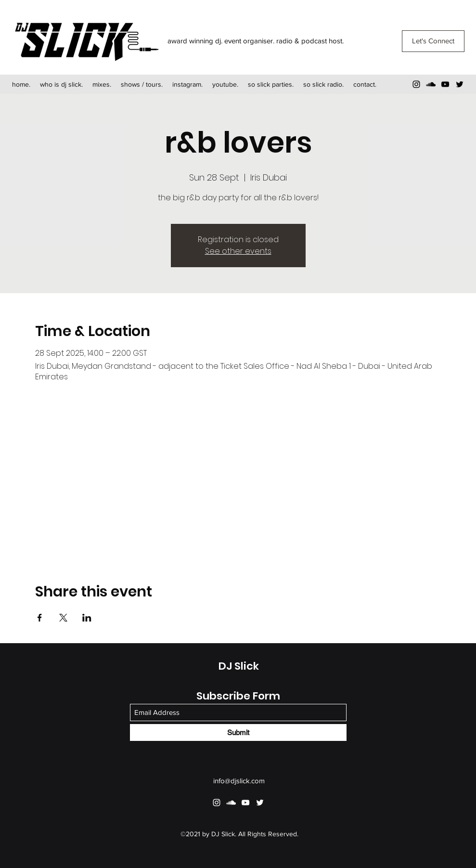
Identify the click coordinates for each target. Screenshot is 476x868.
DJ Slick (239, 666)
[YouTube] (445, 84)
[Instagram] (416, 84)
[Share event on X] (63, 618)
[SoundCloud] (431, 84)
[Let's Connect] (433, 41)
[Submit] (238, 732)
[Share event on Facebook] (40, 618)
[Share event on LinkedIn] (87, 618)
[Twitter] (460, 84)
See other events (238, 251)
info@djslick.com (239, 781)
